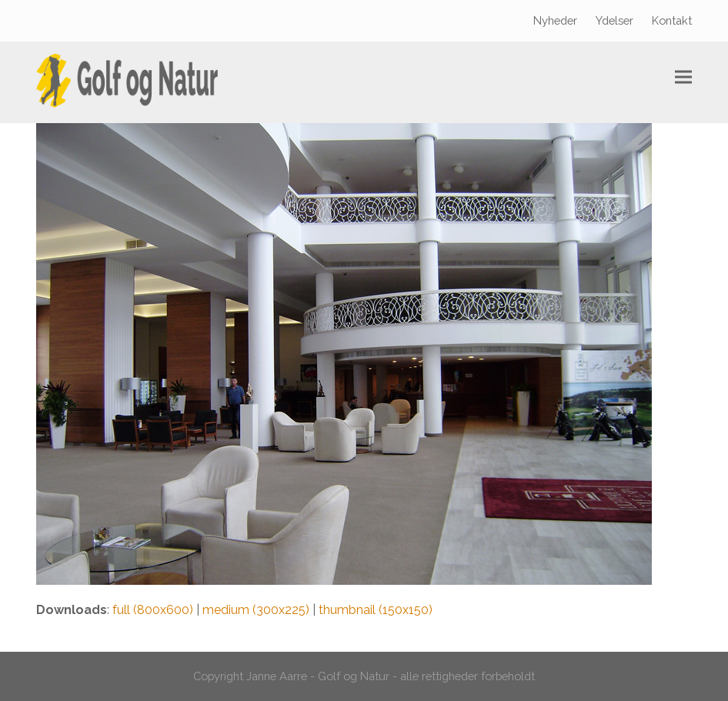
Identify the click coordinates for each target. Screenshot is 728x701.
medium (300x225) (256, 610)
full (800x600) (153, 610)
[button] (683, 77)
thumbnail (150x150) (376, 610)
